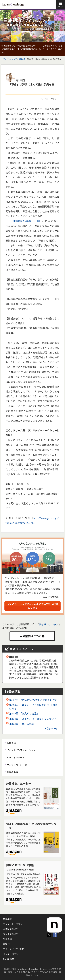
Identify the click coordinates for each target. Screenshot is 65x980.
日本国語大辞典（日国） (26, 221)
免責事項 (7, 939)
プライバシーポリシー (14, 924)
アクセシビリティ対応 (14, 949)
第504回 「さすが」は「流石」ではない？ (33, 719)
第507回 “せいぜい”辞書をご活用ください (33, 700)
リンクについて (11, 934)
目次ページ (52, 728)
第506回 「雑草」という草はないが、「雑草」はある (34, 707)
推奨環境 (7, 919)
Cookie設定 (9, 959)
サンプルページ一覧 (17, 765)
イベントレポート (16, 757)
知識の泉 (22, 59)
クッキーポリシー (12, 954)
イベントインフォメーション (21, 750)
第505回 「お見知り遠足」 (24, 713)
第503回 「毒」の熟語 (22, 724)
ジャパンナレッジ (10, 59)
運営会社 (7, 944)
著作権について (11, 929)
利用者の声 (12, 772)
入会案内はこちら (32, 636)
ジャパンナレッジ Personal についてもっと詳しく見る (33, 606)
